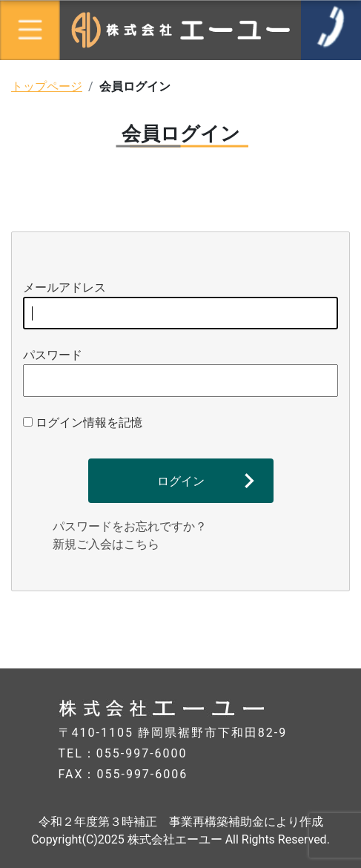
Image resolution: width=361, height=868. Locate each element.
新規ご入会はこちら (106, 544)
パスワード (180, 372)
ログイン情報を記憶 (83, 423)
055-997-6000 (142, 753)
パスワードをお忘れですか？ (130, 526)
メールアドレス (180, 305)
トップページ (47, 86)
